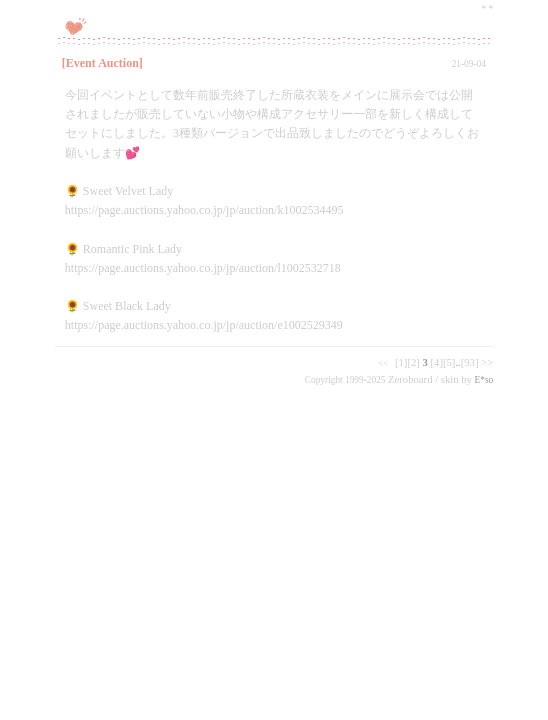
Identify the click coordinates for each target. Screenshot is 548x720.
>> (487, 362)
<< (383, 363)
